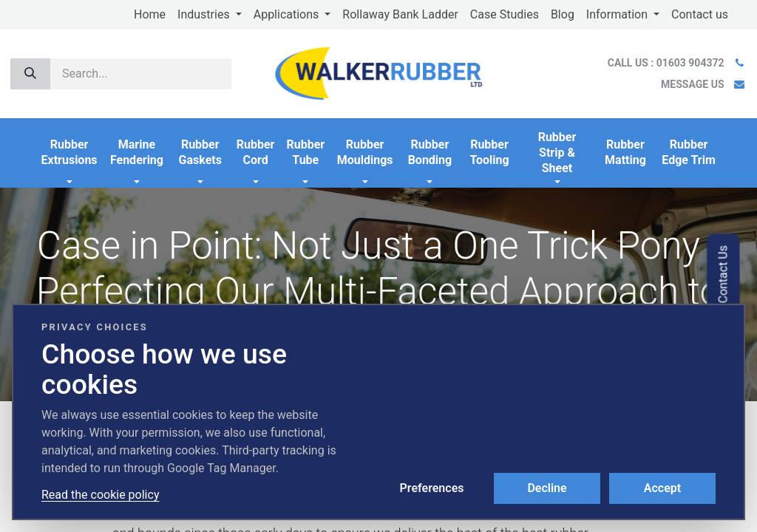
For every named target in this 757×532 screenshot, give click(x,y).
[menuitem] (150, 15)
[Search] (30, 74)
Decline (547, 488)
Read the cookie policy (100, 495)
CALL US (667, 63)
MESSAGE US (692, 84)
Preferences (432, 488)
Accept (662, 488)
